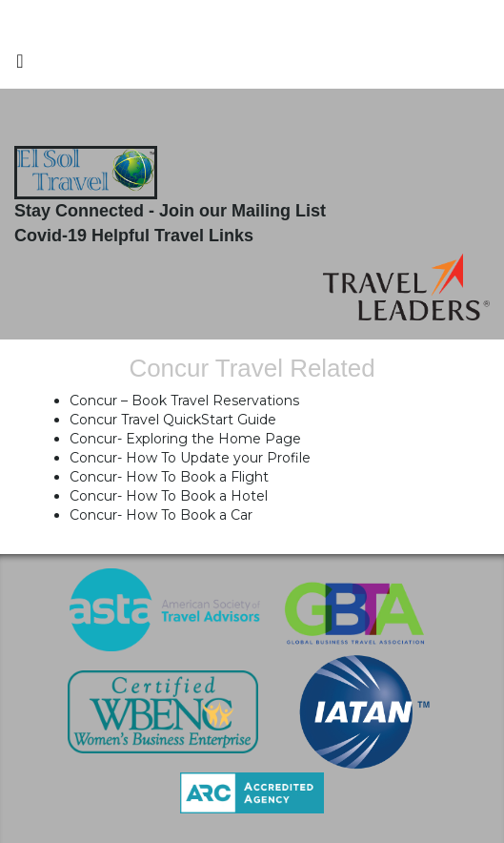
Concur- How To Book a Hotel (169, 496)
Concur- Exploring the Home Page (185, 439)
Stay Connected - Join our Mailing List (170, 211)
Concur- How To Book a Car (161, 515)
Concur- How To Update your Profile (190, 458)
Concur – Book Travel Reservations (184, 401)
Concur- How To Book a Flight (169, 477)
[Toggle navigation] (20, 66)
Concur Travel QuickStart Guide (173, 420)
